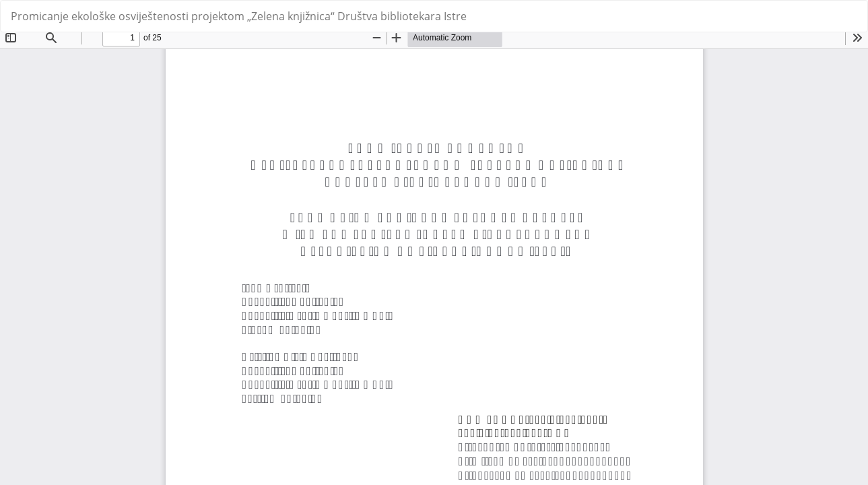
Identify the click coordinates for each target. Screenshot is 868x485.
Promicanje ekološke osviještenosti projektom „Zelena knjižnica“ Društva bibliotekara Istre (239, 16)
